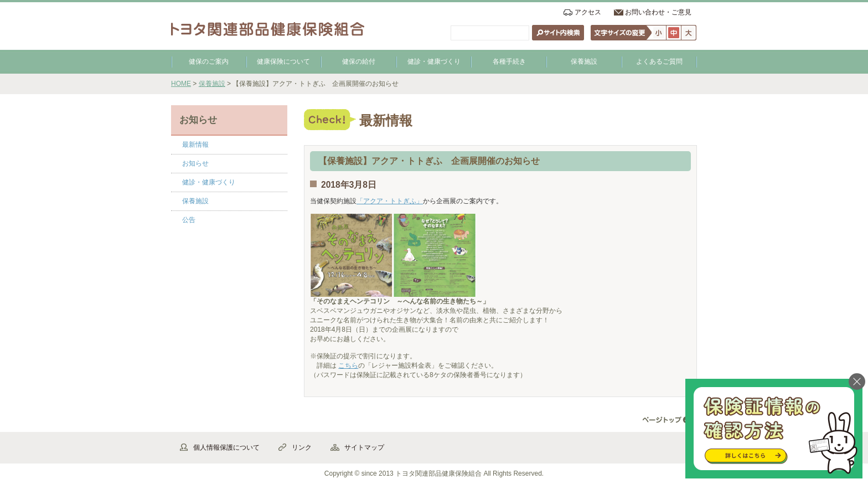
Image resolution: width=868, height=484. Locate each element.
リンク (302, 447)
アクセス (588, 12)
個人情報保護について (226, 447)
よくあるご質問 (659, 61)
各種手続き (509, 61)
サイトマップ (364, 447)
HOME (181, 84)
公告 (189, 220)
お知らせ (195, 163)
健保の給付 (359, 61)
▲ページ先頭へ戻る (666, 420)
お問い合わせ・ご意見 (658, 12)
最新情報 (195, 145)
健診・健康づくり (434, 61)
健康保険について (283, 61)
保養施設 (584, 61)
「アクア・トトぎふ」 (390, 201)
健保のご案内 (209, 61)
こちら (348, 365)
